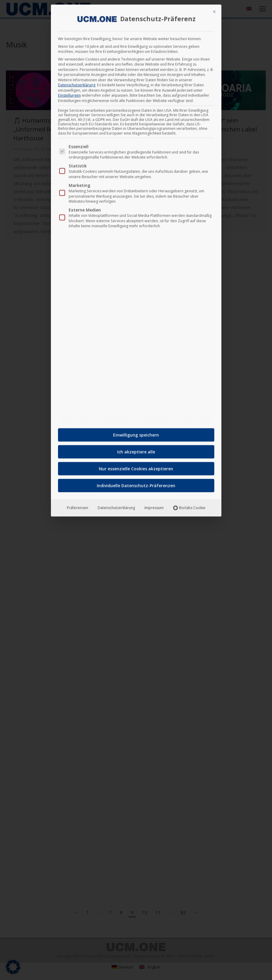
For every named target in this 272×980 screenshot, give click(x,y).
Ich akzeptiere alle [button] (136, 450)
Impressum (154, 506)
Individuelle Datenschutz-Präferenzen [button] (136, 484)
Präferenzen (78, 506)
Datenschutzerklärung (77, 83)
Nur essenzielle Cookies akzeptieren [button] (136, 467)
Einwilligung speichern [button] (136, 433)
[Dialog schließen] (214, 10)
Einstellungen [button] (69, 93)
